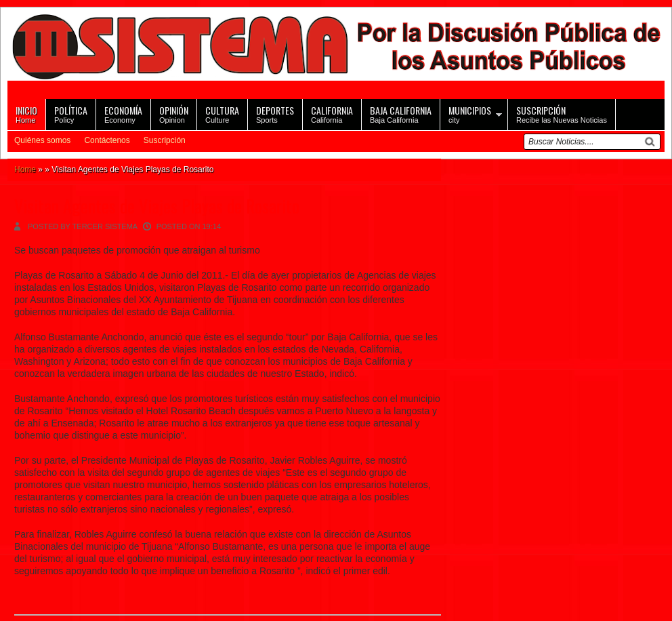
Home (26, 114)
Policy (71, 114)
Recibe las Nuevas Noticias (562, 114)
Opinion (174, 114)
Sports (275, 114)
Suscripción (165, 140)
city (470, 114)
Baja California (401, 114)
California (332, 114)
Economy (123, 114)
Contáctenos (107, 140)
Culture (222, 114)
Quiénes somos (42, 140)
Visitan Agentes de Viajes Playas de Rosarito (157, 206)
